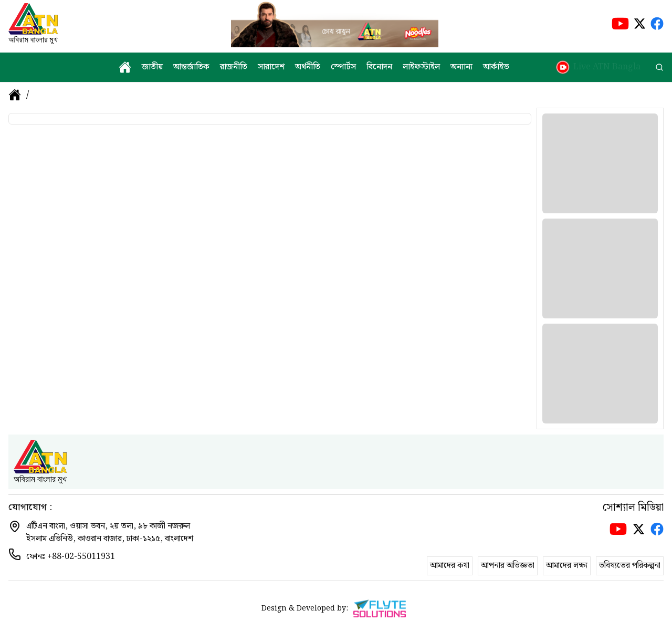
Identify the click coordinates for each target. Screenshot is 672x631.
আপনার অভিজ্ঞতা (508, 566)
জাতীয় (152, 67)
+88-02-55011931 (81, 557)
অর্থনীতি (308, 67)
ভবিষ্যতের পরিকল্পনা (630, 566)
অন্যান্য (461, 67)
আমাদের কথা (450, 566)
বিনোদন (379, 67)
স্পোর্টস (343, 67)
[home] (125, 67)
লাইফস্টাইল (421, 67)
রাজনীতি (234, 67)
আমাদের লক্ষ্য (567, 566)
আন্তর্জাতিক (191, 67)
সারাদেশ (271, 67)
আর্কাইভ (496, 67)
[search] (659, 67)
